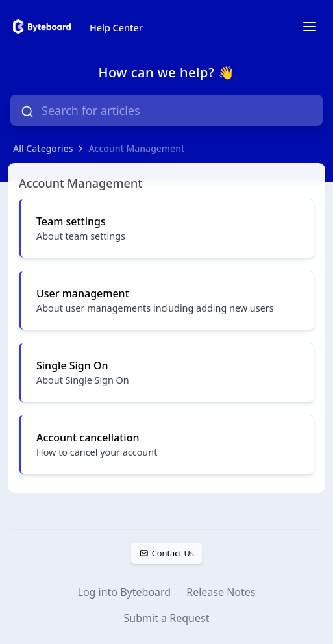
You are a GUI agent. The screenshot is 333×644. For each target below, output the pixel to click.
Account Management (136, 148)
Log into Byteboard (125, 592)
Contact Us (166, 553)
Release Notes (221, 592)
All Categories (43, 148)
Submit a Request (167, 618)
